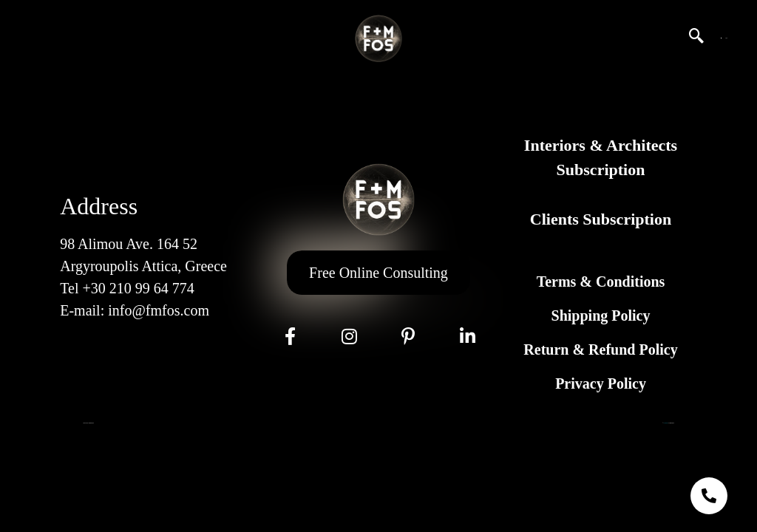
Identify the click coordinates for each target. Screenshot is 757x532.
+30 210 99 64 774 (138, 288)
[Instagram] (349, 336)
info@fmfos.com (159, 310)
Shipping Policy (601, 316)
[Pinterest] (408, 336)
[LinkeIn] (467, 336)
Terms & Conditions (601, 282)
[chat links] (709, 496)
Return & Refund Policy (600, 349)
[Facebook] (290, 336)
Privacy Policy (601, 383)
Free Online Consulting (378, 273)
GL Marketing (665, 423)
